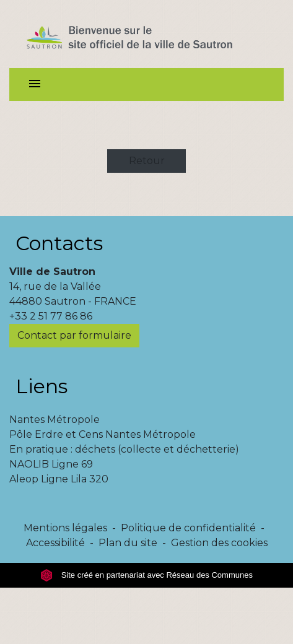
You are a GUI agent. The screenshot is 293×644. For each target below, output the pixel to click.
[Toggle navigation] (35, 85)
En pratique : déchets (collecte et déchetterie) (124, 449)
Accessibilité (55, 543)
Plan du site (128, 543)
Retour (147, 161)
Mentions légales (65, 528)
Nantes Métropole (55, 420)
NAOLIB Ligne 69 (51, 464)
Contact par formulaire (74, 335)
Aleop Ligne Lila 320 (59, 479)
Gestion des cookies (219, 543)
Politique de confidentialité (188, 528)
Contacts (59, 243)
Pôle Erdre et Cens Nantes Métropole (103, 434)
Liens (42, 386)
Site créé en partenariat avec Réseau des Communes (146, 575)
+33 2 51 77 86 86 (51, 316)
